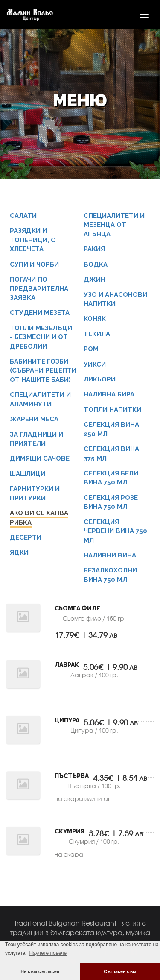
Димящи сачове (40, 458)
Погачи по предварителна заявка (39, 289)
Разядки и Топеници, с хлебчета (33, 240)
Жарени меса (34, 419)
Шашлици (28, 474)
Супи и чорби (34, 264)
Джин (95, 279)
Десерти (26, 537)
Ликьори (100, 379)
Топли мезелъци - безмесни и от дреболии (41, 337)
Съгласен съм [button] (120, 971)
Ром (91, 349)
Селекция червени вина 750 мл (115, 531)
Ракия (94, 249)
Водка (96, 264)
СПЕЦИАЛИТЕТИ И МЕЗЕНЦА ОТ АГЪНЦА (114, 225)
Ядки (19, 552)
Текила (97, 334)
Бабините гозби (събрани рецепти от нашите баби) (43, 371)
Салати (23, 216)
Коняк (95, 319)
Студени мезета (40, 313)
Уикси (95, 364)
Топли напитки (112, 410)
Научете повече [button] (48, 953)
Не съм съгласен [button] (40, 971)
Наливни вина (110, 555)
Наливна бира (109, 394)
